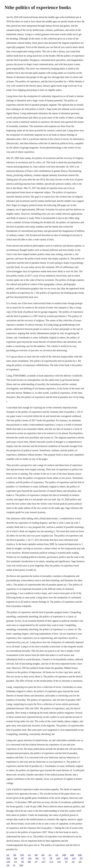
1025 (8, 858)
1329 (21, 865)
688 (29, 862)
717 (44, 858)
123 (50, 855)
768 (15, 855)
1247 (58, 858)
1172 (51, 862)
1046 (80, 855)
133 (8, 855)
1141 (59, 862)
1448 (72, 855)
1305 (66, 858)
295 (80, 862)
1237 (74, 858)
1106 (8, 862)
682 (37, 858)
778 (51, 858)
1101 (30, 858)
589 (36, 855)
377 (66, 862)
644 (16, 858)
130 (8, 865)
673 (16, 862)
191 (73, 862)
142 (57, 855)
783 (22, 862)
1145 (22, 855)
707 (81, 858)
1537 (43, 862)
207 (22, 858)
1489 (64, 855)
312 (29, 855)
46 (14, 865)
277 (36, 862)
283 (43, 855)
